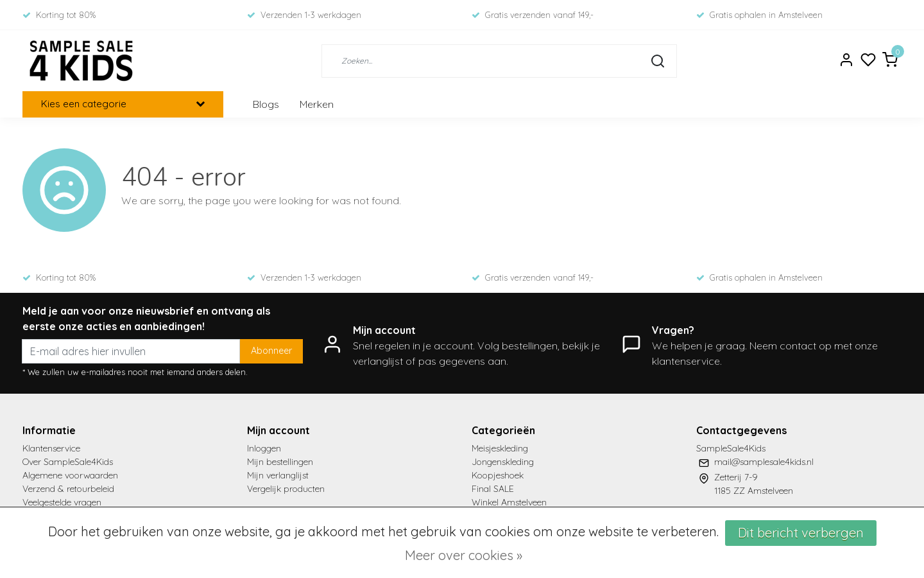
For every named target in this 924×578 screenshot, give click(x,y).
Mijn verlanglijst (278, 475)
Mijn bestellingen (280, 462)
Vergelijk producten (286, 489)
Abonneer (271, 351)
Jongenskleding (503, 462)
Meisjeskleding (500, 448)
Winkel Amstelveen (509, 502)
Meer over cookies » (464, 555)
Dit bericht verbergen (801, 533)
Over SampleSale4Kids (68, 462)
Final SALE (493, 489)
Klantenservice (51, 448)
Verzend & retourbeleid (68, 489)
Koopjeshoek (498, 475)
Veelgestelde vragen (62, 502)
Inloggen (264, 448)
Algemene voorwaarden (70, 475)
